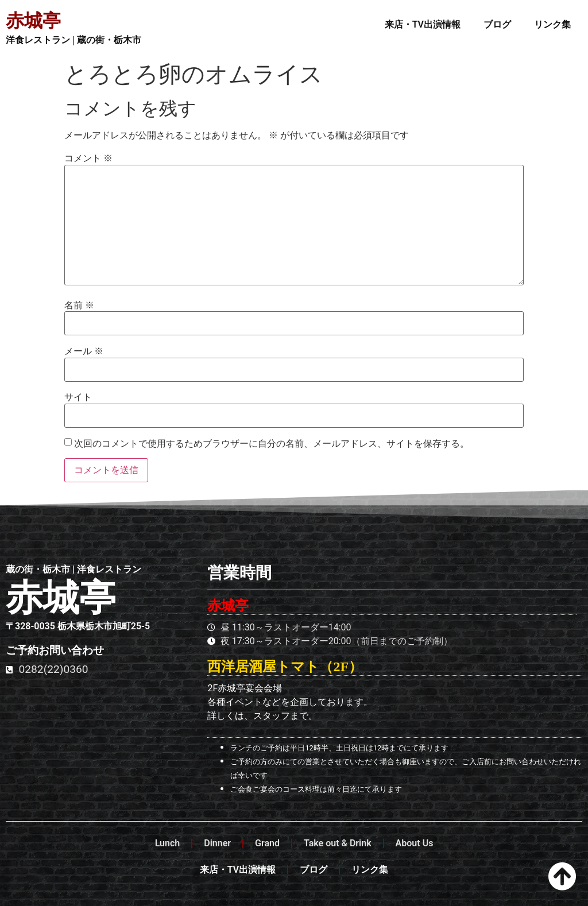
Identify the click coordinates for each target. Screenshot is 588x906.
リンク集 (552, 24)
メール (84, 351)
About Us (415, 843)
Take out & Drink (338, 843)
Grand (267, 843)
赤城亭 (33, 21)
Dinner (217, 843)
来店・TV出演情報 (423, 24)
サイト (78, 397)
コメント (88, 158)
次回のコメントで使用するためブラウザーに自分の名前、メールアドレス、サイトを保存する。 (272, 444)
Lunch (168, 843)
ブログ (497, 24)
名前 (79, 305)
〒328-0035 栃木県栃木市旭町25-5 (78, 626)
